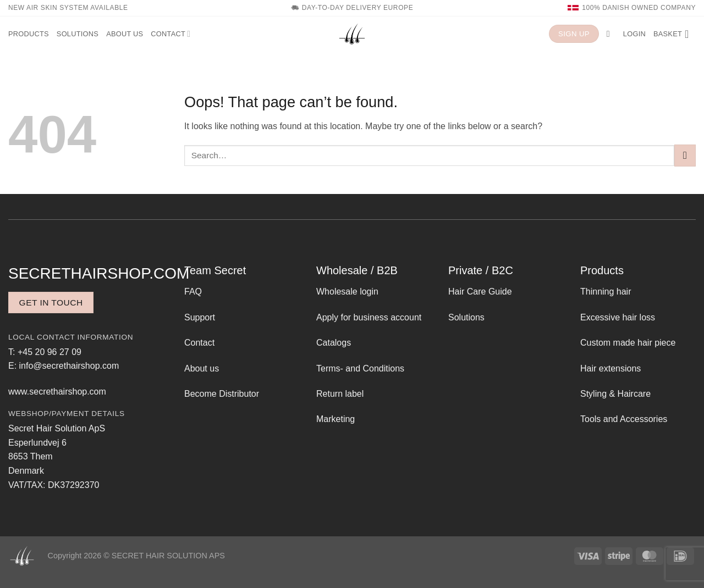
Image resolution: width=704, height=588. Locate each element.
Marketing (335, 419)
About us (125, 34)
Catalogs (334, 343)
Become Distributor (222, 394)
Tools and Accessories (624, 419)
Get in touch (51, 303)
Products (29, 34)
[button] (611, 34)
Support (200, 317)
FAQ (193, 292)
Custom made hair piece (628, 343)
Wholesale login (347, 292)
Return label (340, 394)
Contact (170, 34)
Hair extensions (610, 368)
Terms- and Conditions (360, 368)
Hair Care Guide (480, 292)
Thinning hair (606, 292)
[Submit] (685, 155)
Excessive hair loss (618, 317)
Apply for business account (369, 317)
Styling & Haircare (615, 394)
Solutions (78, 34)
